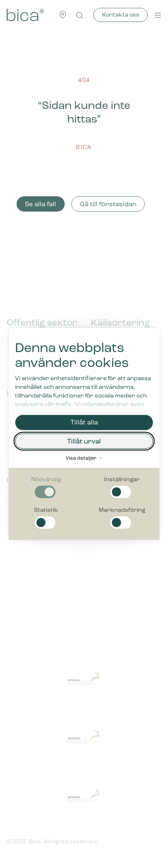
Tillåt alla (84, 423)
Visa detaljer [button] (84, 458)
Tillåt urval (84, 441)
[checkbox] (46, 487)
